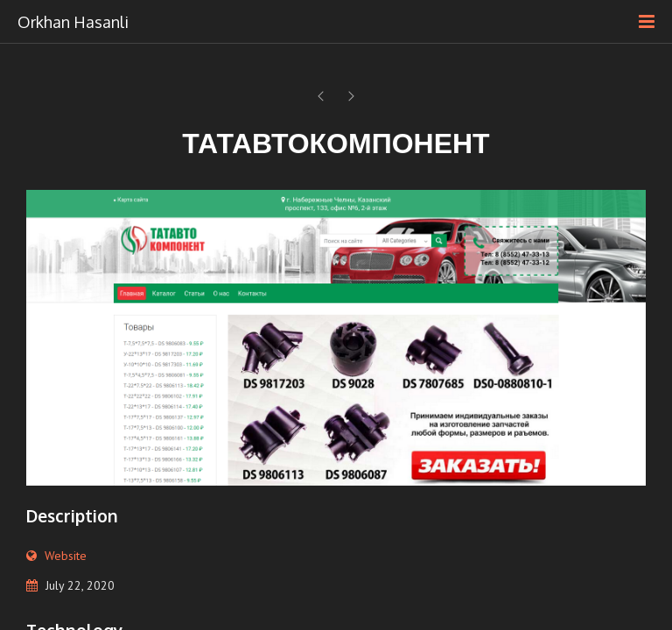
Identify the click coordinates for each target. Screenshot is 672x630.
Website (66, 556)
